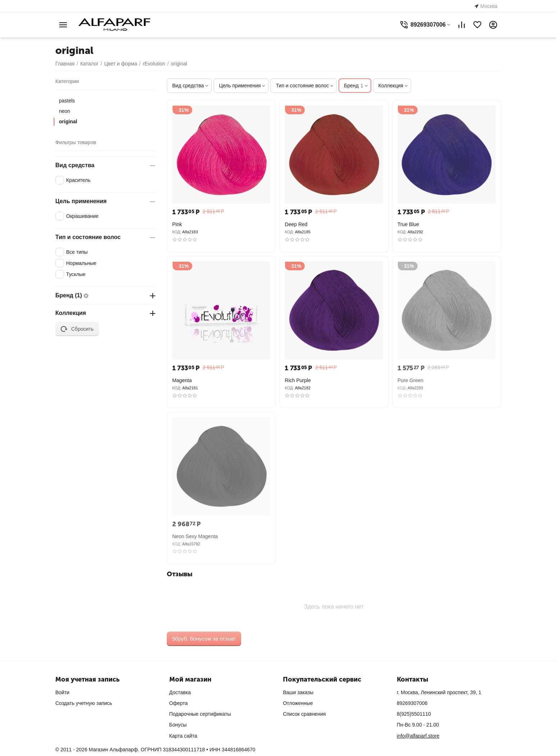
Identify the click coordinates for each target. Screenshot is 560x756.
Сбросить (77, 329)
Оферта (179, 703)
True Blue (408, 224)
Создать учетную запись (84, 703)
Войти (62, 692)
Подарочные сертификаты (200, 714)
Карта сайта (183, 736)
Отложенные (298, 703)
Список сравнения (304, 714)
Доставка (180, 692)
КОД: (177, 232)
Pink (177, 224)
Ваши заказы (298, 692)
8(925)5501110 (414, 714)
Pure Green (410, 380)
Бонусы (178, 725)
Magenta (182, 380)
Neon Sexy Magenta (195, 536)
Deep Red (296, 224)
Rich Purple (298, 380)
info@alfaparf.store (418, 736)
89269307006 (412, 703)
